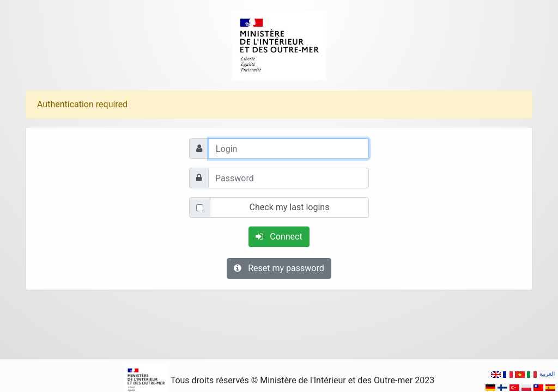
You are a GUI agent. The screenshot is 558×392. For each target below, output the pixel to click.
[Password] (289, 178)
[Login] (289, 149)
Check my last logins (290, 207)
